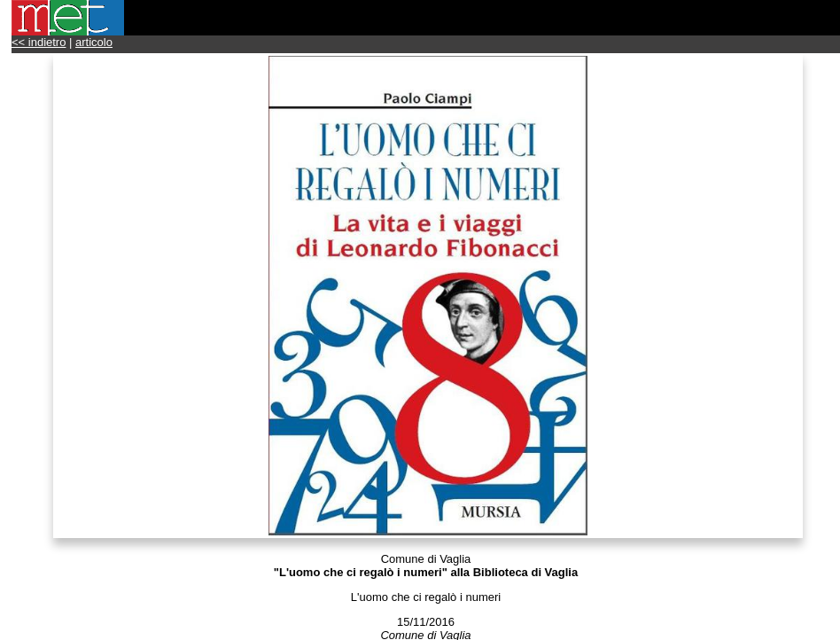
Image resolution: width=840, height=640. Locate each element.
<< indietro (39, 42)
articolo (94, 42)
